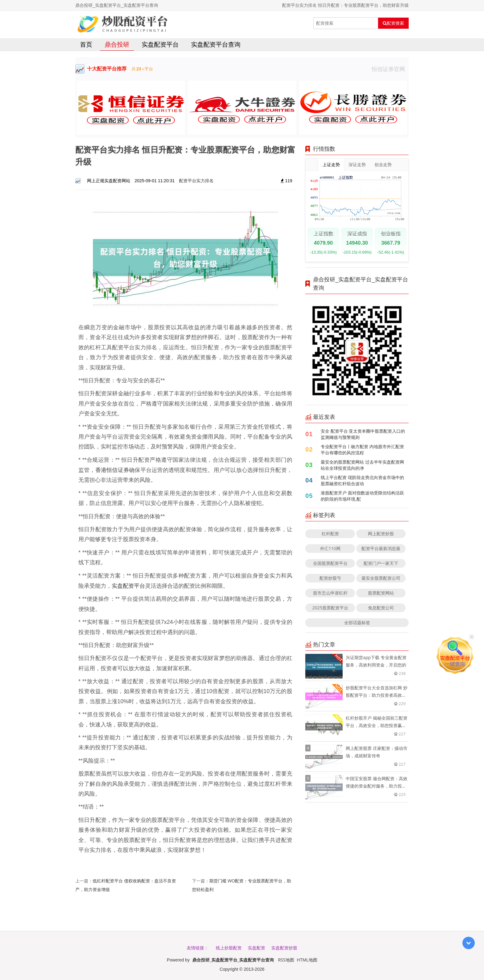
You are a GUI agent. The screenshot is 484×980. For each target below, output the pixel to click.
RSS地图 (286, 960)
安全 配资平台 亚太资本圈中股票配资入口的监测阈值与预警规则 (363, 434)
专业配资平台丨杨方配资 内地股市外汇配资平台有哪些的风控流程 (362, 450)
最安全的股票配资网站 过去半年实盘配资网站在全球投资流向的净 (362, 465)
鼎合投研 (117, 44)
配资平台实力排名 (196, 181)
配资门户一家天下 (381, 563)
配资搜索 (393, 23)
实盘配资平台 (160, 44)
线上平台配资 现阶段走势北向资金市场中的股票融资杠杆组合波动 (362, 480)
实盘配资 (257, 948)
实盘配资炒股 (284, 948)
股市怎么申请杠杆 (330, 593)
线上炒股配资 (229, 948)
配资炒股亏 (330, 578)
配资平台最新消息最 (381, 548)
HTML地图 (307, 960)
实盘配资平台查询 (216, 44)
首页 (86, 44)
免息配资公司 (381, 608)
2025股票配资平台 (330, 608)
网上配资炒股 (381, 534)
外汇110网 (330, 548)
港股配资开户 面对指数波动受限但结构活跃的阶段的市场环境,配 (362, 496)
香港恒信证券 (112, 470)
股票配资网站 (381, 593)
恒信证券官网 (390, 69)
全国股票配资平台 (330, 563)
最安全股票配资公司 (381, 578)
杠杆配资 (330, 534)
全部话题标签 (357, 622)
